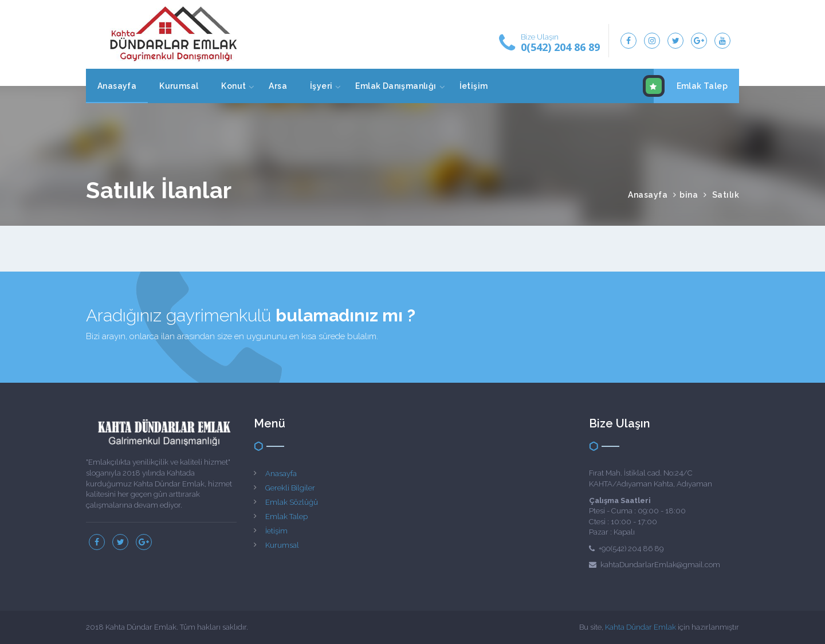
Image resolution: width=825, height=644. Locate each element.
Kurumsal (179, 86)
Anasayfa (117, 86)
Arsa (278, 86)
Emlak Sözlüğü (292, 502)
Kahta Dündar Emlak (641, 627)
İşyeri (321, 86)
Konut (233, 86)
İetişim (474, 86)
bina (689, 195)
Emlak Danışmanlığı (396, 86)
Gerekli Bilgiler (290, 488)
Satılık (726, 195)
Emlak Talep (691, 86)
